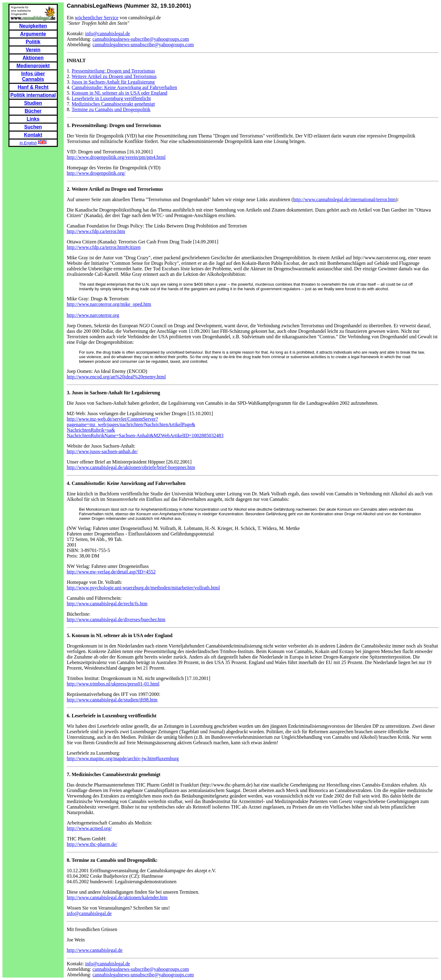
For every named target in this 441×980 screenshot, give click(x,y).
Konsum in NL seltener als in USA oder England (119, 93)
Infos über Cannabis (33, 76)
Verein (33, 50)
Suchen (33, 127)
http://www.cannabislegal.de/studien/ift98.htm (112, 700)
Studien (33, 103)
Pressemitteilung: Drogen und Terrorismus (113, 71)
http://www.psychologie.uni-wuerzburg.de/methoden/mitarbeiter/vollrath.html (143, 588)
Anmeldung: (80, 39)
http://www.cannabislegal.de (95, 950)
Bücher (33, 111)
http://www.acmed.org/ (89, 828)
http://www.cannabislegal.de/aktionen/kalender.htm (117, 897)
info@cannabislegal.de (108, 34)
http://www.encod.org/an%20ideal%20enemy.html (116, 377)
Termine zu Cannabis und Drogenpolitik (111, 109)
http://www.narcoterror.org (93, 315)
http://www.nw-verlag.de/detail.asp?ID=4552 (111, 572)
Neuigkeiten (33, 26)
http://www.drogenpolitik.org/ (96, 173)
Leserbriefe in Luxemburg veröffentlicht (111, 98)
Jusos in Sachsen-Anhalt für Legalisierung (113, 82)
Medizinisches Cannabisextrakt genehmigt (113, 104)
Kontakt (33, 135)
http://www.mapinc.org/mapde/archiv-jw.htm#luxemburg (123, 758)
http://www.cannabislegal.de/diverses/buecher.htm (116, 620)
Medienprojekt (33, 66)
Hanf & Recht (33, 87)
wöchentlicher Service (97, 18)
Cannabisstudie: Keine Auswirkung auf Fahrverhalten (124, 87)
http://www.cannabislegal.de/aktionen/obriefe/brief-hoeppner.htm (131, 467)
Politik (33, 42)
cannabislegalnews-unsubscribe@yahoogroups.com (143, 45)
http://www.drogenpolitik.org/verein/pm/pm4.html (116, 157)
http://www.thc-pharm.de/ (92, 844)
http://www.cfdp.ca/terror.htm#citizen (104, 247)
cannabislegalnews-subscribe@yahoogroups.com (141, 39)
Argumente (33, 34)
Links (33, 119)
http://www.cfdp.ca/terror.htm (96, 231)
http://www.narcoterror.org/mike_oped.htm (109, 304)
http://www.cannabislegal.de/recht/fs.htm (107, 604)
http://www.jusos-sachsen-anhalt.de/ (102, 451)
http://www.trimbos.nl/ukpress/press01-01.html (113, 684)
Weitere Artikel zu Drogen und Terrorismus (114, 76)
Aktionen (33, 58)
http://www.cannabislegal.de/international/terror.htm (344, 199)
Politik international (33, 95)
